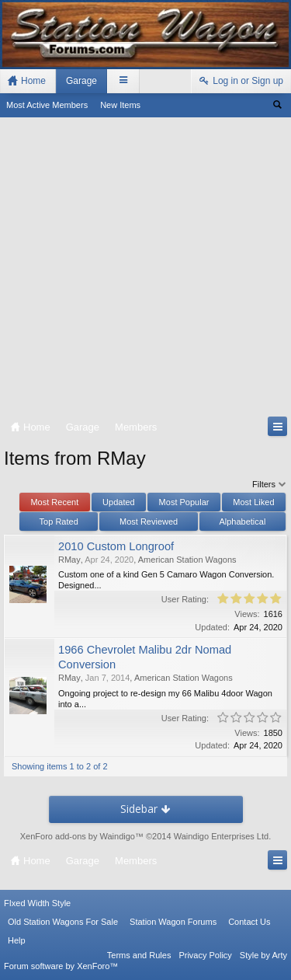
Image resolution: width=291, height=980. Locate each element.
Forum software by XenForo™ (61, 966)
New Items (120, 105)
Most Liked (253, 502)
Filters (270, 484)
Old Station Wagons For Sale (63, 922)
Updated (119, 502)
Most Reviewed (149, 521)
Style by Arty (263, 955)
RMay (69, 560)
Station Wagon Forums (173, 922)
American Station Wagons (187, 560)
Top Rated (59, 521)
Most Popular (184, 502)
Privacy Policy (205, 955)
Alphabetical (242, 521)
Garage (81, 81)
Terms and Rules (139, 955)
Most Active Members (47, 105)
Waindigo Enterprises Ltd (222, 836)
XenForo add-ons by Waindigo (78, 836)
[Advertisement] (145, 270)
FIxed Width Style (37, 903)
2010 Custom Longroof (116, 546)
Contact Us (249, 922)
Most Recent (54, 502)
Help (17, 940)
